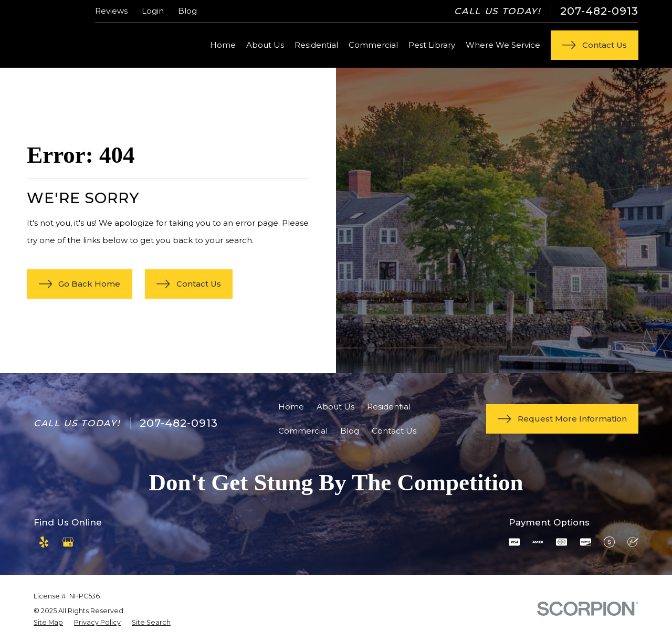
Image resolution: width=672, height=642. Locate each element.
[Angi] (92, 542)
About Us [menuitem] (265, 45)
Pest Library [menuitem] (432, 45)
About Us (335, 407)
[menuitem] (48, 623)
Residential (389, 407)
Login (153, 11)
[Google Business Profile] (68, 542)
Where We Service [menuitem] (503, 45)
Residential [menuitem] (316, 45)
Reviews (111, 11)
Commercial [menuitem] (373, 45)
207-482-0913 (599, 11)
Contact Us (394, 431)
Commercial (303, 431)
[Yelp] (44, 542)
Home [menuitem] (223, 45)
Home (291, 407)
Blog (187, 11)
